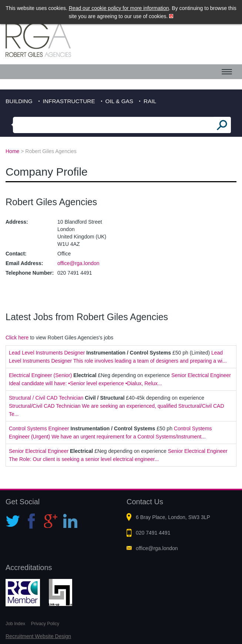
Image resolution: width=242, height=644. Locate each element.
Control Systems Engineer (39, 428)
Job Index (15, 624)
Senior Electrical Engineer (39, 451)
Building (19, 101)
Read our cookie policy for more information (119, 8)
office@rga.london (78, 263)
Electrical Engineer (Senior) (40, 375)
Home (12, 151)
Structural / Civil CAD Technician (46, 398)
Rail (150, 101)
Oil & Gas (120, 101)
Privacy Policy (45, 624)
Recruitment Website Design (38, 636)
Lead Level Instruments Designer (47, 353)
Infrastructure (69, 101)
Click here (17, 338)
